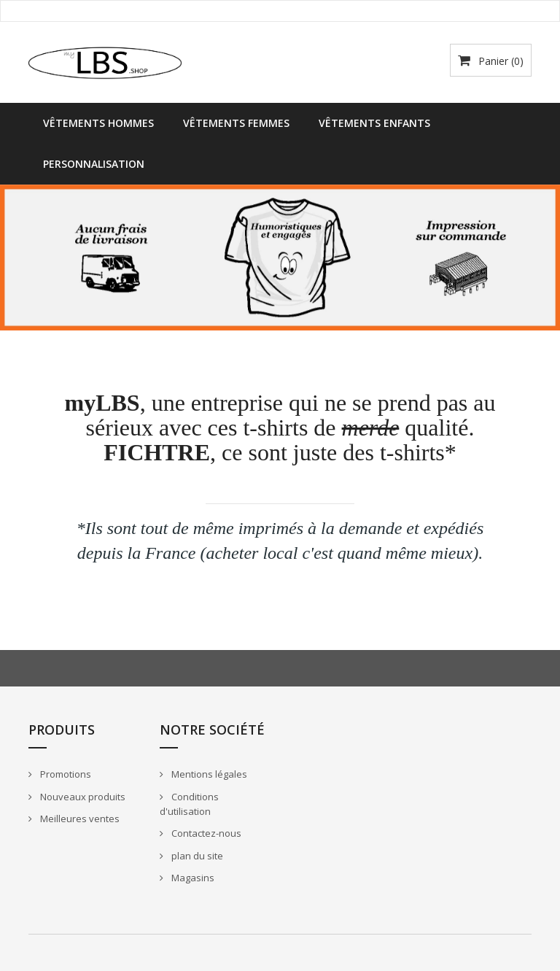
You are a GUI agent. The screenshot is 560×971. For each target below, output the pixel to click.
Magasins (192, 878)
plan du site (196, 856)
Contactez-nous (205, 833)
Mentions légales (208, 774)
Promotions (65, 774)
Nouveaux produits (82, 797)
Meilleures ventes (79, 819)
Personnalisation (94, 164)
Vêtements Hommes (98, 123)
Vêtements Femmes (236, 123)
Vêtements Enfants (374, 123)
